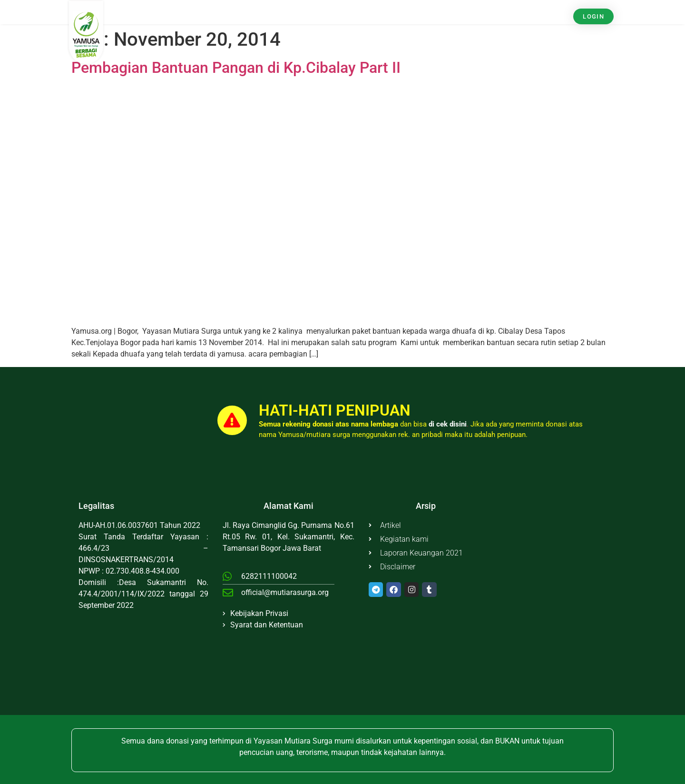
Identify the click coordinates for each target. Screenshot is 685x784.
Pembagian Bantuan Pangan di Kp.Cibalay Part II (236, 68)
